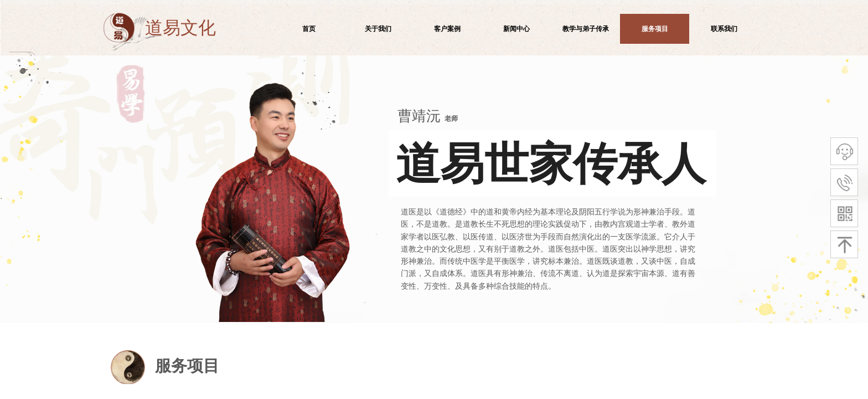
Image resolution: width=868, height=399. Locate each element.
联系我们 (724, 29)
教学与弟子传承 (586, 29)
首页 (309, 29)
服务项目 (655, 29)
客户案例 (447, 29)
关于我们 (378, 29)
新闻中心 (516, 29)
